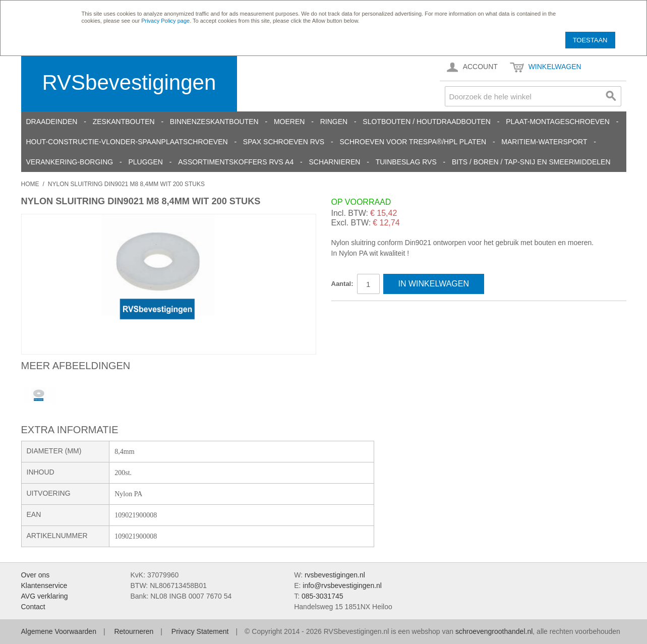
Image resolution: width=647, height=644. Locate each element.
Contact (33, 607)
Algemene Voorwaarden (59, 631)
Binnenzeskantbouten (214, 122)
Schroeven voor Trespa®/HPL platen (413, 142)
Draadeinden (52, 122)
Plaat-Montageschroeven (558, 122)
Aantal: (342, 284)
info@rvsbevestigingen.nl (342, 586)
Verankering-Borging (70, 162)
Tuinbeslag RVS (406, 162)
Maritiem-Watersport (544, 142)
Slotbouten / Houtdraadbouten (427, 122)
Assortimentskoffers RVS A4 (236, 162)
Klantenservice (44, 586)
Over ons (36, 575)
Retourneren (134, 631)
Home (30, 184)
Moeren (289, 122)
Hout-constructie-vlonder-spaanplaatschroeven (127, 142)
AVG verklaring (45, 596)
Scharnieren (334, 162)
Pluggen (145, 162)
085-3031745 (322, 596)
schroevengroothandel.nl (494, 631)
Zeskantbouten (124, 122)
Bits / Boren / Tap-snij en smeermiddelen (531, 162)
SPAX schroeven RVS (284, 142)
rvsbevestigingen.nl (335, 575)
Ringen (334, 122)
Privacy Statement (200, 631)
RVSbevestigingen (129, 82)
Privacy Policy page (165, 21)
